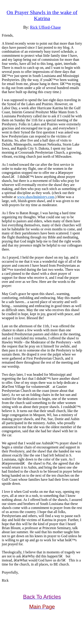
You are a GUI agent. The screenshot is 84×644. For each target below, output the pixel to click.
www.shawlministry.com (36, 197)
